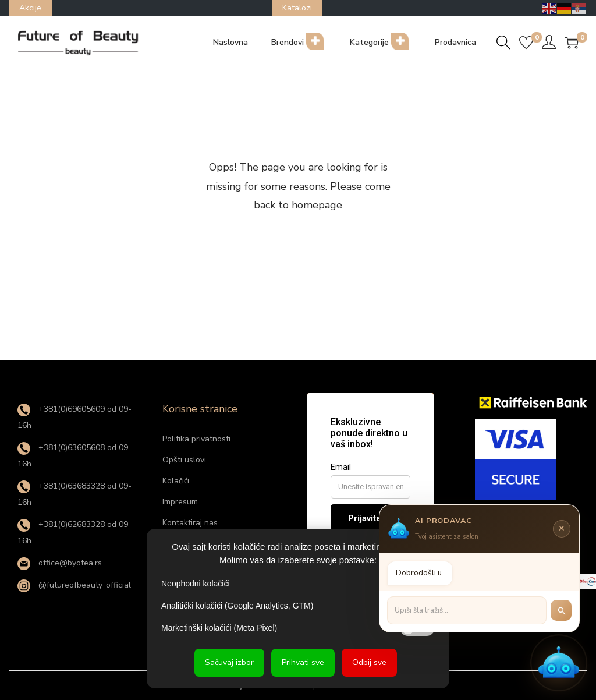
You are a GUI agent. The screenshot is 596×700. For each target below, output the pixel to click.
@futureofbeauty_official (74, 585)
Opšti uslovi (184, 460)
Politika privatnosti (196, 439)
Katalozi (297, 8)
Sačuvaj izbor (229, 662)
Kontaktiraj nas (190, 523)
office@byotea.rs (60, 563)
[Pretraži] (561, 609)
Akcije (30, 8)
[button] (559, 663)
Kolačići (176, 481)
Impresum (180, 502)
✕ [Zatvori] (562, 527)
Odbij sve (369, 662)
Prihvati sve (303, 662)
